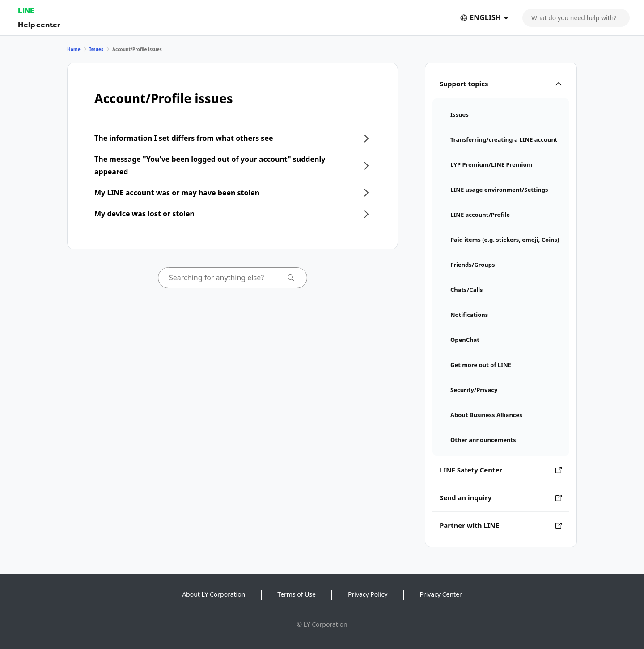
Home (74, 49)
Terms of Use (297, 594)
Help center (39, 24)
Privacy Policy (368, 594)
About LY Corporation (214, 594)
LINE (26, 11)
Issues (96, 49)
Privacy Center (441, 594)
